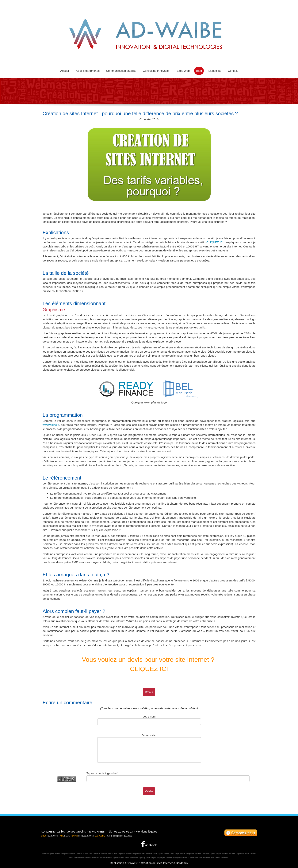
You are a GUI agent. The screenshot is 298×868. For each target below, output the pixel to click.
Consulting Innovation (157, 71)
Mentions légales (146, 831)
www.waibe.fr (51, 425)
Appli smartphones (88, 71)
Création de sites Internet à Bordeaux (164, 863)
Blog (199, 71)
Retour (149, 692)
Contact (233, 71)
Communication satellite (121, 71)
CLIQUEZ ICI (215, 242)
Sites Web (183, 71)
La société (215, 71)
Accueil (65, 71)
